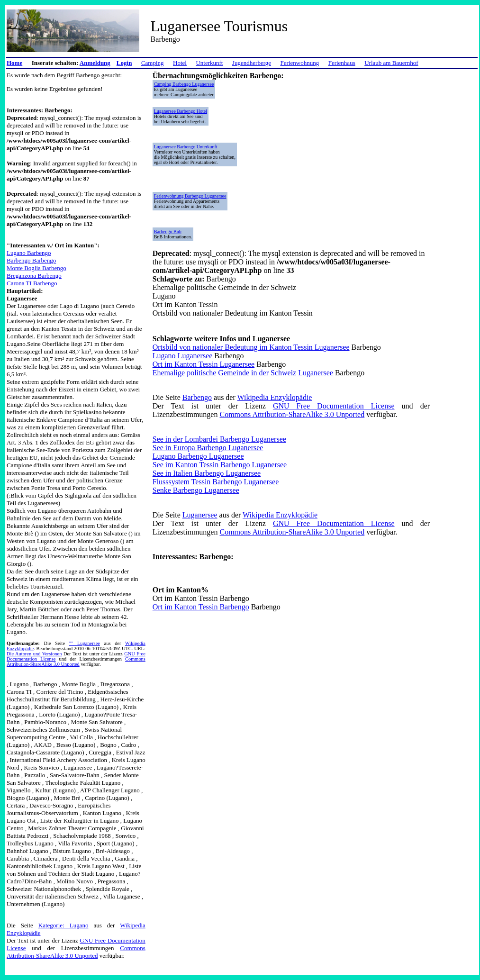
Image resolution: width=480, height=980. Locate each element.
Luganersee (200, 515)
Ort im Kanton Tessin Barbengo (201, 607)
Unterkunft (209, 63)
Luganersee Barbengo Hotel (181, 111)
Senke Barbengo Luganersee (196, 490)
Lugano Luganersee (183, 356)
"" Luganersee (85, 643)
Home (14, 63)
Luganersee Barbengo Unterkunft (186, 147)
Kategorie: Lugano (63, 925)
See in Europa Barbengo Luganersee (208, 448)
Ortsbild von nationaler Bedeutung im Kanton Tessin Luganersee (251, 347)
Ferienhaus (342, 63)
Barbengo (197, 397)
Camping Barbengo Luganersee (184, 84)
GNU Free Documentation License (334, 406)
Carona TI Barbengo (32, 283)
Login (124, 63)
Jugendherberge (252, 63)
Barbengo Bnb (168, 231)
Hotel (180, 63)
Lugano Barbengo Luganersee (198, 456)
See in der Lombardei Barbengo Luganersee (219, 439)
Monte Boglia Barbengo (36, 268)
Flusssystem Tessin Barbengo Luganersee (216, 482)
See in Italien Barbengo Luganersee (207, 473)
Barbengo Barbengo (31, 260)
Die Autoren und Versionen (34, 654)
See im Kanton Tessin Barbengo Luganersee (220, 465)
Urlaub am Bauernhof (391, 63)
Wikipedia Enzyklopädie (275, 397)
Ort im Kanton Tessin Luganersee (204, 364)
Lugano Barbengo (29, 253)
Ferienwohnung (300, 63)
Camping (153, 63)
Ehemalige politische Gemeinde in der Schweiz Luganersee (243, 373)
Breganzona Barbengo (34, 276)
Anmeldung (95, 63)
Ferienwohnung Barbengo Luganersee (190, 196)
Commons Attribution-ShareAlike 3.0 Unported (76, 662)
